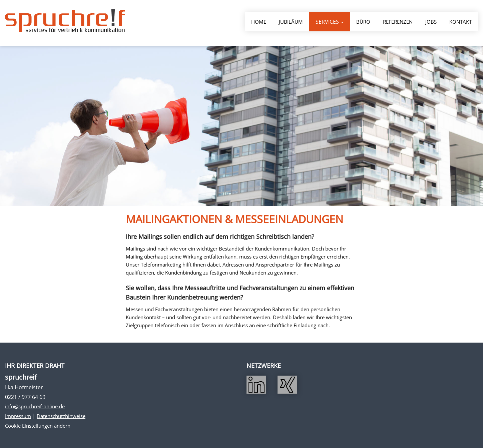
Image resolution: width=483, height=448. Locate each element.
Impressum (18, 416)
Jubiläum (291, 23)
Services (330, 23)
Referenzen (398, 23)
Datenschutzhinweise (61, 416)
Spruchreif (65, 22)
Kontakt (460, 23)
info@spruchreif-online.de (35, 406)
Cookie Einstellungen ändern (38, 426)
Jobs (431, 23)
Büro (363, 23)
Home (259, 23)
